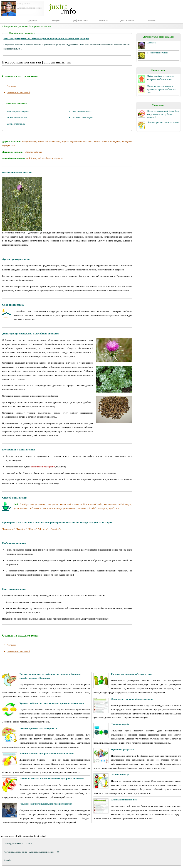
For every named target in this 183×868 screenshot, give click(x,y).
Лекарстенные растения (15, 26)
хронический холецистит (43, 467)
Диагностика (127, 20)
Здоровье (32, 20)
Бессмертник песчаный (18, 92)
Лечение (151, 20)
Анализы (103, 20)
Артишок (11, 86)
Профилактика (80, 20)
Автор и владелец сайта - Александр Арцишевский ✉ (31, 852)
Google (7, 860)
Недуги (56, 20)
